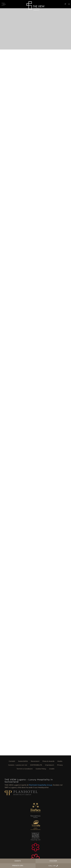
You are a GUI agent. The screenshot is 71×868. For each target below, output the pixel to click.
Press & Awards (48, 761)
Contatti (12, 761)
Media (60, 761)
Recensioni (35, 761)
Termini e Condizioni (25, 769)
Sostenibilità (23, 761)
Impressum (50, 765)
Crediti (52, 769)
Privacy (60, 765)
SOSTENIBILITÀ (36, 765)
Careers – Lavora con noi (18, 765)
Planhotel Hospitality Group (40, 785)
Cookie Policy (41, 769)
